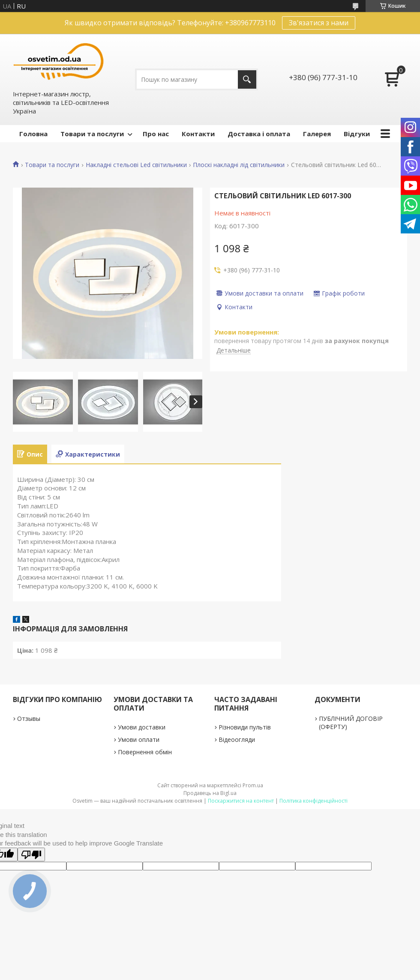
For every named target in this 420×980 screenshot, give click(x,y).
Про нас (156, 134)
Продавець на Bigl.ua (210, 793)
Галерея (317, 134)
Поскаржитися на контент (241, 801)
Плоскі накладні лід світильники (239, 165)
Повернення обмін (145, 752)
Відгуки (357, 134)
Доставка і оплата (259, 134)
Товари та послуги (92, 134)
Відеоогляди (237, 739)
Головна (33, 134)
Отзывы (29, 719)
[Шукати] (247, 79)
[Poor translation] (31, 855)
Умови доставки (142, 727)
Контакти (198, 134)
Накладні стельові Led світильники (136, 165)
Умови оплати (139, 739)
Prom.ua (253, 785)
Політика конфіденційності (313, 801)
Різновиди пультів (245, 727)
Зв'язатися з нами (319, 23)
